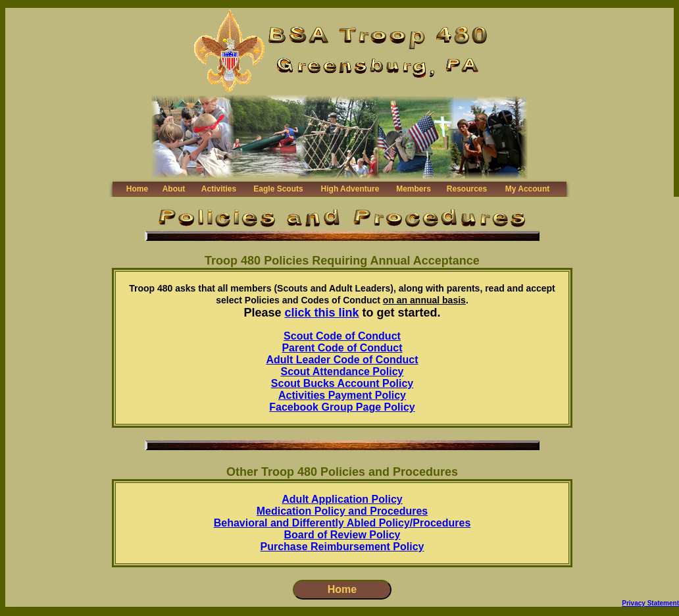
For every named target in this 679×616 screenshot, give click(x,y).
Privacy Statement (650, 603)
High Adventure (350, 189)
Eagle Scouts (278, 189)
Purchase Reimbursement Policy (342, 547)
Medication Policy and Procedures (342, 511)
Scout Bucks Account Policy (342, 383)
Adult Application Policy (342, 499)
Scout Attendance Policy (342, 372)
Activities (219, 189)
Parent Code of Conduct (342, 348)
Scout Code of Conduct (342, 336)
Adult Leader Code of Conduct (342, 360)
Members (414, 189)
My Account (528, 189)
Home (137, 189)
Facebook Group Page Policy (342, 407)
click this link (322, 313)
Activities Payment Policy (342, 395)
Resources (467, 189)
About (174, 189)
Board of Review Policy (342, 535)
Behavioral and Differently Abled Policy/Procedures (342, 523)
